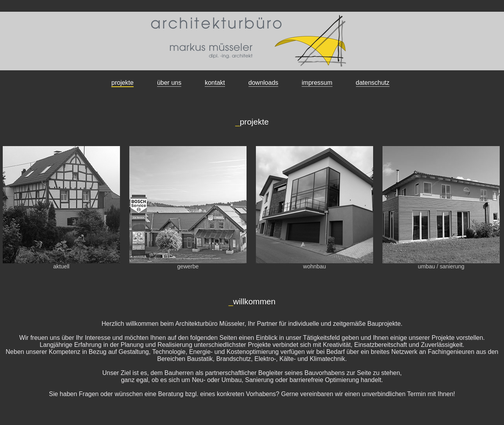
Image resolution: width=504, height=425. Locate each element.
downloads (264, 83)
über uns (169, 83)
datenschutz (373, 83)
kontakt (215, 83)
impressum (317, 83)
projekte (122, 83)
